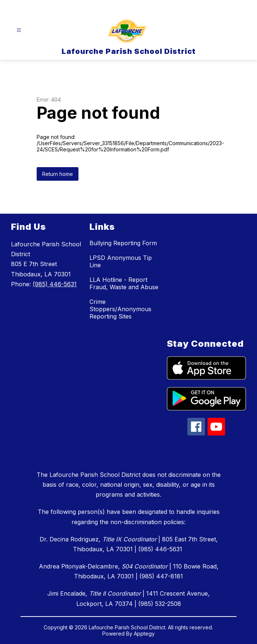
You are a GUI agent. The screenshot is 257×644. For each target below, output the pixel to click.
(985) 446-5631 (55, 284)
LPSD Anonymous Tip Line (121, 261)
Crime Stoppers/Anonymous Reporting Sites (120, 309)
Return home (58, 174)
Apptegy (144, 634)
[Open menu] (19, 30)
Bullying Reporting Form (123, 243)
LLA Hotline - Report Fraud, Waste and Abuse (124, 283)
